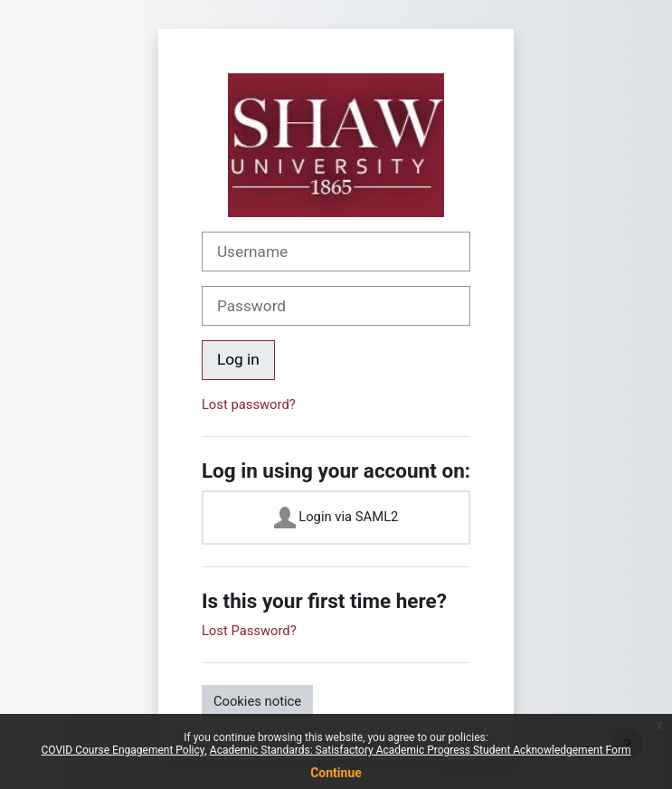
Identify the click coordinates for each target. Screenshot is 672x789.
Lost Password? (249, 631)
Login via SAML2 (336, 518)
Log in (238, 359)
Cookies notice (257, 701)
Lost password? (249, 404)
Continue (336, 773)
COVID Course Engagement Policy (123, 750)
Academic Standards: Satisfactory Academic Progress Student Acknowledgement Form (421, 750)
